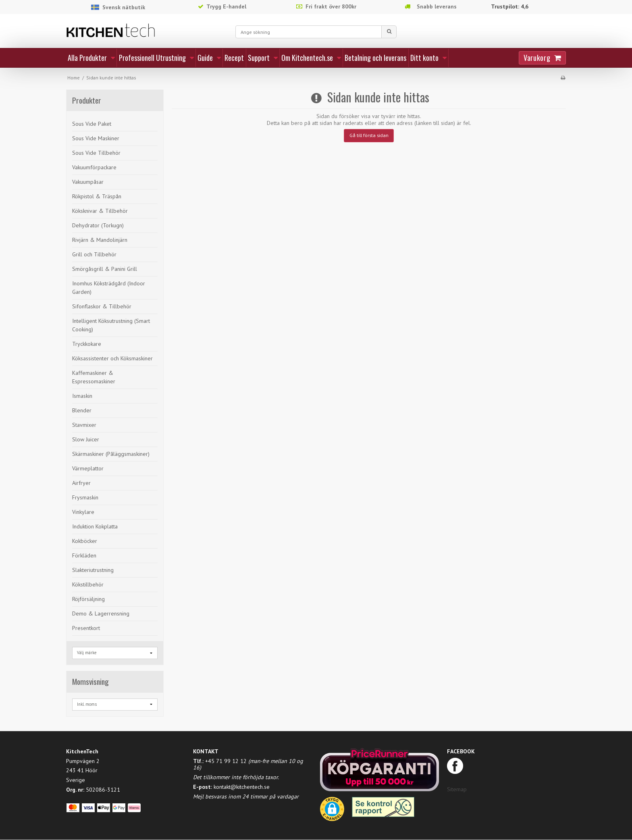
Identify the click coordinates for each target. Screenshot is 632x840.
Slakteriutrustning (93, 570)
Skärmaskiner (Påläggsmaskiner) (111, 454)
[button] (332, 812)
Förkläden (84, 555)
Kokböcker (85, 541)
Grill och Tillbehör (94, 254)
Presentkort (86, 628)
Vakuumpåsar (88, 182)
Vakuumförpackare (94, 167)
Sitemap (457, 789)
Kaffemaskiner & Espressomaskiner (94, 377)
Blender (82, 410)
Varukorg (537, 58)
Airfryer (81, 483)
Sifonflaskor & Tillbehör (102, 306)
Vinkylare (83, 512)
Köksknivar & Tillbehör (100, 211)
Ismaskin (82, 396)
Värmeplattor (88, 468)
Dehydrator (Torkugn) (98, 225)
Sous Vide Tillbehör (96, 153)
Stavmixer (84, 425)
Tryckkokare (87, 344)
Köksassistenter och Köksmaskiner (112, 358)
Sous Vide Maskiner (96, 138)
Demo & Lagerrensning (101, 613)
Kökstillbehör (88, 584)
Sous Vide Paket (92, 124)
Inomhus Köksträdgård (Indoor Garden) (109, 288)
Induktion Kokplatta (95, 526)
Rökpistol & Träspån (97, 196)
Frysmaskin (85, 497)
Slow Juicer (86, 439)
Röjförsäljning (88, 599)
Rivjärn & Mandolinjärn (100, 240)
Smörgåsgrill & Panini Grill (105, 269)
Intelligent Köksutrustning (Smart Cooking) (111, 325)
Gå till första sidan (369, 135)
